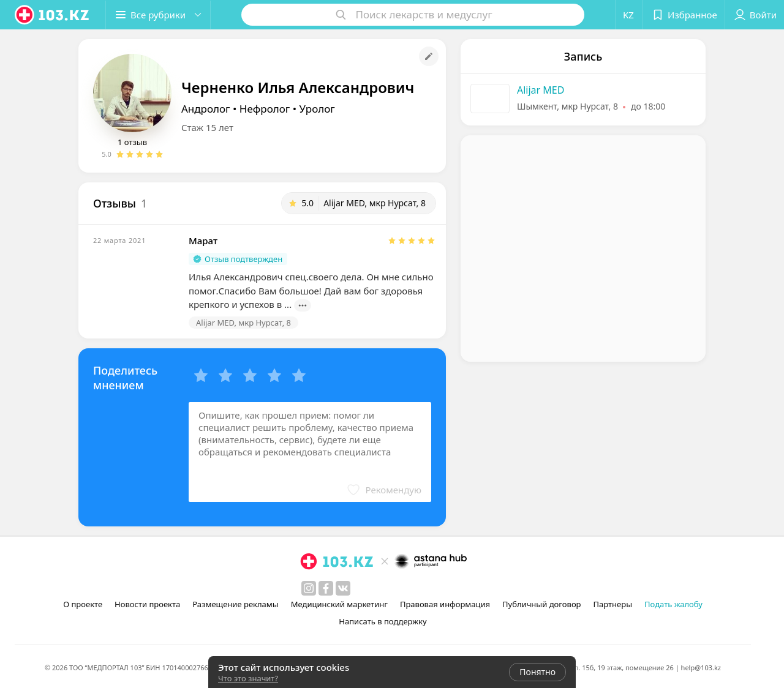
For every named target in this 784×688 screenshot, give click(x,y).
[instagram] (309, 588)
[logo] (53, 15)
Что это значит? (248, 678)
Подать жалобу (673, 604)
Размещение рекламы (235, 604)
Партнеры (613, 604)
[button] (158, 15)
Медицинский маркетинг (339, 604)
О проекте (83, 604)
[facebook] (326, 588)
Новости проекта (147, 604)
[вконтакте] (343, 588)
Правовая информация (445, 604)
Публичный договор (541, 604)
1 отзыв (132, 142)
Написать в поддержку (383, 621)
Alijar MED (541, 90)
